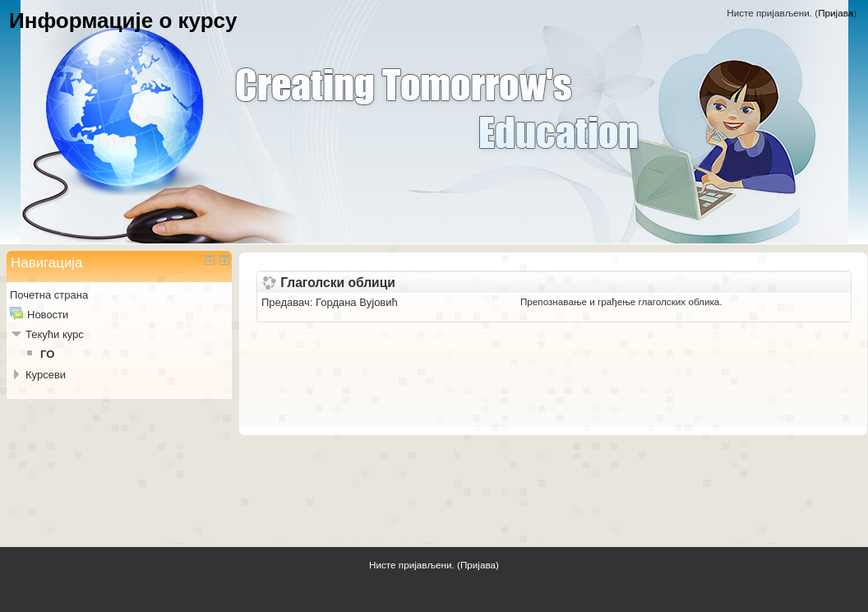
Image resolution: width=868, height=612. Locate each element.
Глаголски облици (338, 283)
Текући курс (55, 334)
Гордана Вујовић (357, 302)
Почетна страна (49, 295)
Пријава (836, 13)
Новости (48, 315)
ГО (47, 354)
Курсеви (46, 375)
